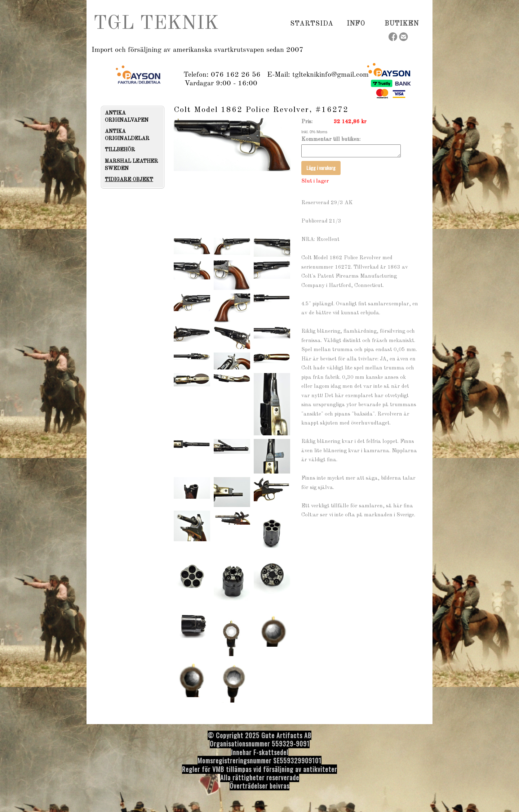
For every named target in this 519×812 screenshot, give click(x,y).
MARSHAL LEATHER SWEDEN (132, 165)
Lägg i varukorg (321, 170)
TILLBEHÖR (120, 150)
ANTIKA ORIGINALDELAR (127, 135)
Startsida (312, 24)
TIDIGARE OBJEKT (129, 180)
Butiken (402, 24)
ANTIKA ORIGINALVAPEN (127, 117)
